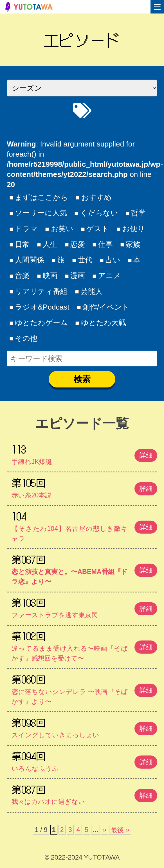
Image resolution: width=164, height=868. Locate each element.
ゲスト (95, 229)
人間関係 (27, 260)
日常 (20, 244)
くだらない (96, 213)
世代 (82, 260)
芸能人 (89, 291)
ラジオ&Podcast (40, 307)
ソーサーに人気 (38, 213)
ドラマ (24, 229)
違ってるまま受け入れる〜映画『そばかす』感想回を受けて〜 (84, 645)
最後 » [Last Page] (120, 830)
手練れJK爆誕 (84, 454)
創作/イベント (103, 307)
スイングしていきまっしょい (84, 727)
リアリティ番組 (39, 291)
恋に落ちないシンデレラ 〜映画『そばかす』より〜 (84, 688)
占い (110, 260)
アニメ (107, 276)
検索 (82, 379)
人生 (47, 244)
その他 (24, 338)
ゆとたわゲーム (39, 323)
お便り (131, 229)
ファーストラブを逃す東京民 (84, 607)
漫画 (75, 276)
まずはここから (39, 197)
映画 (47, 276)
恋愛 (75, 244)
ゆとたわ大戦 (101, 323)
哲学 (136, 213)
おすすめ (94, 197)
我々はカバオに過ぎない (84, 794)
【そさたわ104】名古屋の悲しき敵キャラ (84, 525)
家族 (131, 244)
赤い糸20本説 (84, 487)
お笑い (59, 229)
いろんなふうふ (84, 760)
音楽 (20, 276)
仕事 (103, 244)
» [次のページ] (105, 830)
